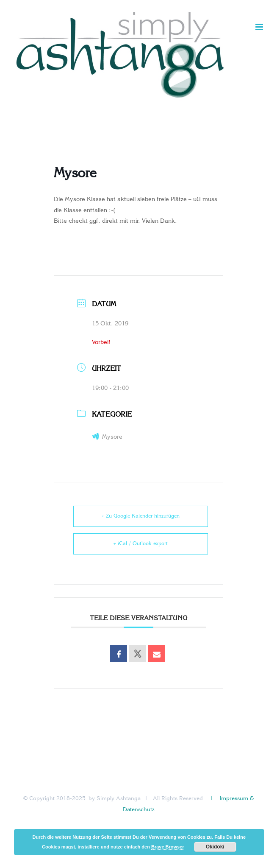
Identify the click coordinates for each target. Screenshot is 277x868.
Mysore (107, 437)
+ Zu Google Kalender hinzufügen (141, 516)
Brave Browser (168, 847)
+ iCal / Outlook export (141, 544)
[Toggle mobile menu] (260, 27)
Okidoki (215, 847)
